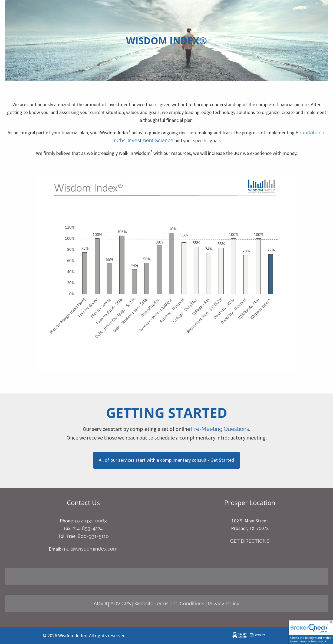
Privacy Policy (224, 604)
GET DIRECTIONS (250, 541)
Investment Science (151, 140)
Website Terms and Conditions (169, 604)
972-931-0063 (91, 521)
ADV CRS (121, 604)
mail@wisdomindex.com (90, 549)
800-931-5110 (93, 536)
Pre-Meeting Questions (220, 429)
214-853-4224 (88, 528)
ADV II (100, 604)
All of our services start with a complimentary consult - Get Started (167, 460)
